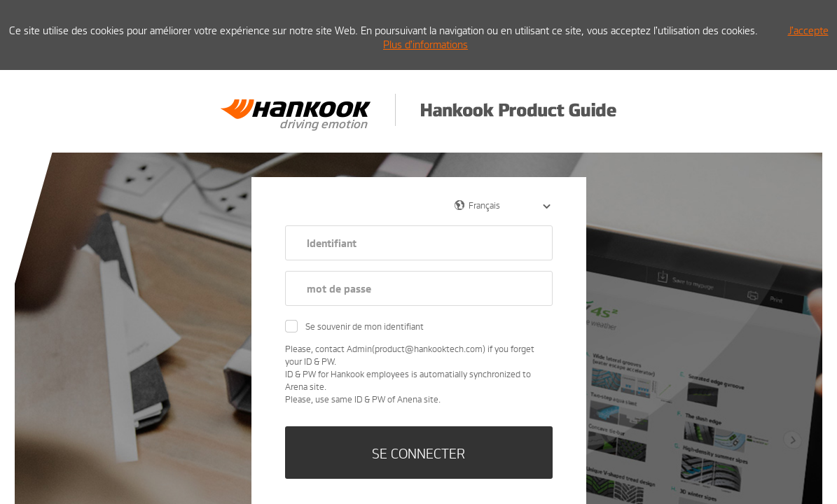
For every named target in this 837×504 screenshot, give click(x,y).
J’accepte (808, 30)
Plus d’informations (426, 44)
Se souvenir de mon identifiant (365, 326)
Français (484, 205)
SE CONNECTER (418, 453)
